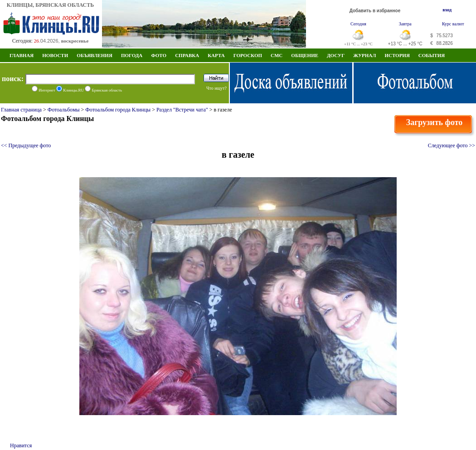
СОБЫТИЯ (432, 55)
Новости (55, 55)
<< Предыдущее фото (26, 145)
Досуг (336, 55)
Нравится (21, 445)
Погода (132, 55)
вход (447, 10)
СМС (277, 55)
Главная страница (21, 110)
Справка (187, 55)
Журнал (364, 55)
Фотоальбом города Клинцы (118, 110)
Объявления (95, 55)
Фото (159, 55)
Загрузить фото (435, 122)
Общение (305, 55)
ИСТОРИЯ (397, 55)
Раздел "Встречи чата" (182, 110)
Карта (216, 55)
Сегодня (358, 24)
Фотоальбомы (64, 110)
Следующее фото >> (452, 145)
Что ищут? (216, 88)
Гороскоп (248, 55)
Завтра (405, 24)
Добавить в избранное (375, 11)
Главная (22, 55)
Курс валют (453, 24)
